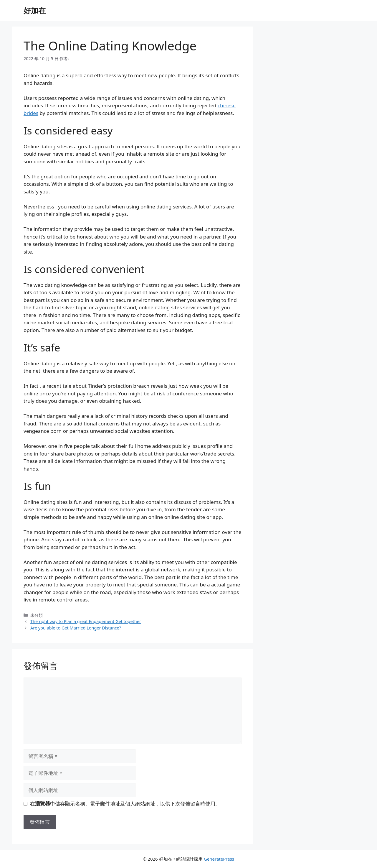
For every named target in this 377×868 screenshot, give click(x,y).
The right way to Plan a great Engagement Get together (86, 621)
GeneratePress (219, 859)
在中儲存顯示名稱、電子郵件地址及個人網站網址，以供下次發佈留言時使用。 (125, 804)
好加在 (35, 10)
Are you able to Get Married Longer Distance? (76, 628)
